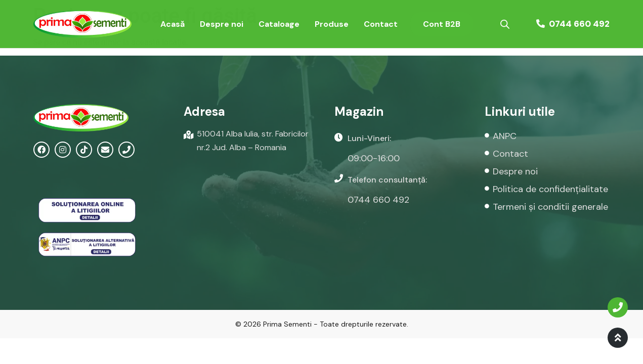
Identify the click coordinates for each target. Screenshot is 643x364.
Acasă (173, 24)
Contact (381, 24)
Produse (332, 24)
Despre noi (222, 24)
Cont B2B (442, 24)
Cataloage (279, 24)
